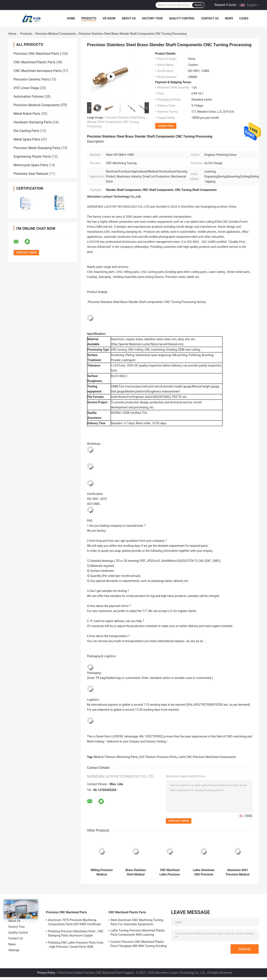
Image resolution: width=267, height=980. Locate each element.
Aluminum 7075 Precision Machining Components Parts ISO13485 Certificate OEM (74, 923)
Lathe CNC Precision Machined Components (207, 757)
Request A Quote (225, 5)
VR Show (109, 18)
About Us (129, 18)
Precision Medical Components (55, 34)
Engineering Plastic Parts (32, 157)
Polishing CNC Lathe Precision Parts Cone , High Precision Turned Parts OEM (76, 945)
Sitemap (14, 950)
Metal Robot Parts (27, 114)
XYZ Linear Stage (26, 88)
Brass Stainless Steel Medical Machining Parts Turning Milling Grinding (136, 872)
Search (198, 5)
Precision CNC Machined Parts (36, 54)
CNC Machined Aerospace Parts (37, 71)
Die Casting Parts (26, 131)
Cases (244, 18)
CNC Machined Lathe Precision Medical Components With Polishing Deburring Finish (170, 872)
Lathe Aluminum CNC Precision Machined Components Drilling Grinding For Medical (204, 872)
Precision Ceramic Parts (31, 79)
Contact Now (166, 126)
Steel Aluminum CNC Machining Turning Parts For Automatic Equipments (137, 922)
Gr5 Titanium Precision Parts (158, 757)
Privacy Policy (46, 973)
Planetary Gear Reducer (31, 174)
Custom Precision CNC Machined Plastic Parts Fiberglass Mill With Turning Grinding (139, 944)
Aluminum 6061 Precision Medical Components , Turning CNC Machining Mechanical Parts (238, 872)
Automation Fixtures (29, 96)
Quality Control (182, 18)
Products (89, 18)
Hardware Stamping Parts (33, 122)
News (229, 18)
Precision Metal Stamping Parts (37, 148)
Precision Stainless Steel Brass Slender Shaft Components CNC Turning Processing (116, 122)
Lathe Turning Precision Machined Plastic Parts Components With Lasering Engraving (138, 933)
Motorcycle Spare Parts (31, 165)
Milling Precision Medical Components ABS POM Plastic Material (102, 872)
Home (71, 18)
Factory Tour (152, 18)
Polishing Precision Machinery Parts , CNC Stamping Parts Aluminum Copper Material (76, 934)
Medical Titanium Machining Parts (116, 757)
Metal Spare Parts (27, 139)
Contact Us (210, 18)
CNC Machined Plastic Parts (35, 62)
